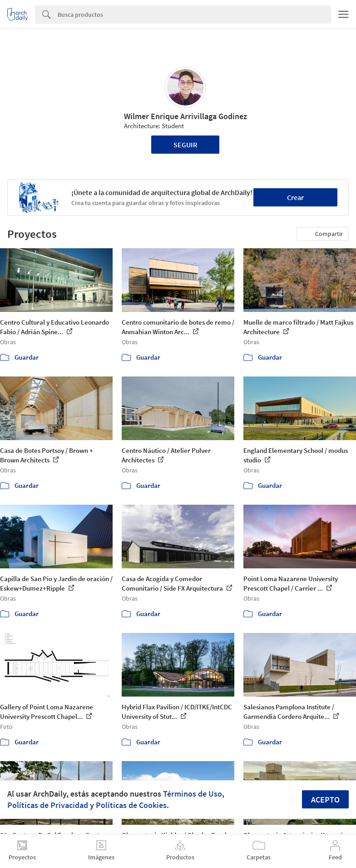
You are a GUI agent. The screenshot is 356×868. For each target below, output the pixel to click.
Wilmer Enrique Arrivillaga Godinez (185, 116)
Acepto (325, 800)
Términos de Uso (193, 794)
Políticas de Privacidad (48, 805)
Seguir (185, 145)
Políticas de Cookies (131, 805)
